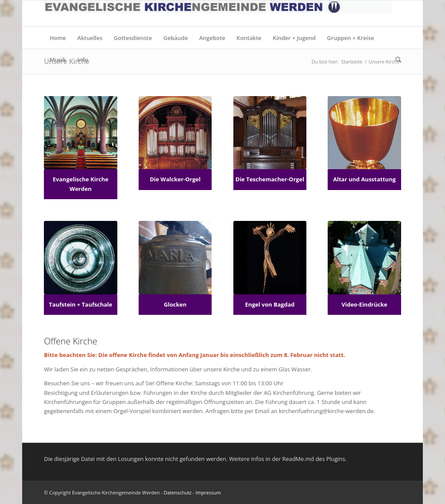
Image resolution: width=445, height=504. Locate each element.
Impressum (208, 492)
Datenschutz (178, 492)
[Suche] (395, 60)
